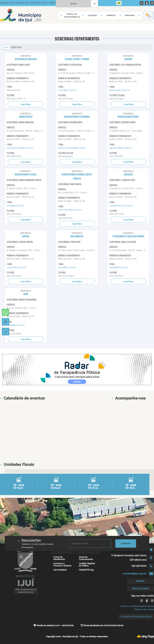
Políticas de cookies (144, 609)
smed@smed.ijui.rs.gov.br (121, 206)
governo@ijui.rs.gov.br (119, 90)
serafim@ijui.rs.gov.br (17, 267)
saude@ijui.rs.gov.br (16, 325)
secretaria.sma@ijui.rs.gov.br (20, 148)
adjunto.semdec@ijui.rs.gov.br (72, 148)
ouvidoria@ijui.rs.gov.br (135, 574)
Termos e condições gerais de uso (137, 606)
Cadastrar (126, 543)
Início (6, 47)
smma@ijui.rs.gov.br (67, 267)
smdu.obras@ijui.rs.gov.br (70, 210)
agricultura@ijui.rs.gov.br (120, 148)
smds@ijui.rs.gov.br (16, 206)
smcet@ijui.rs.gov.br (67, 90)
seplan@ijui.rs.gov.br (119, 267)
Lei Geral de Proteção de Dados (136, 617)
